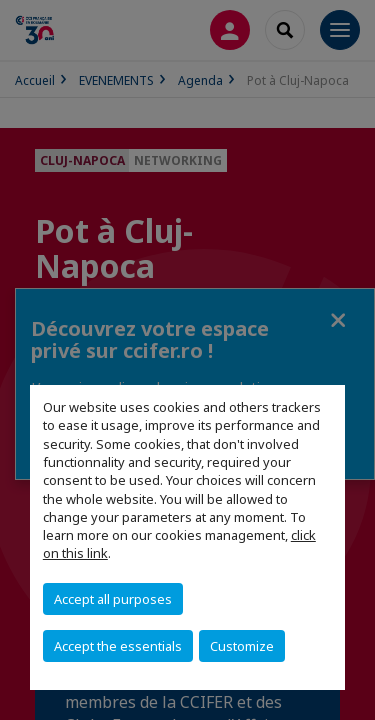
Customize (242, 646)
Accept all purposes (113, 599)
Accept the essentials (118, 646)
